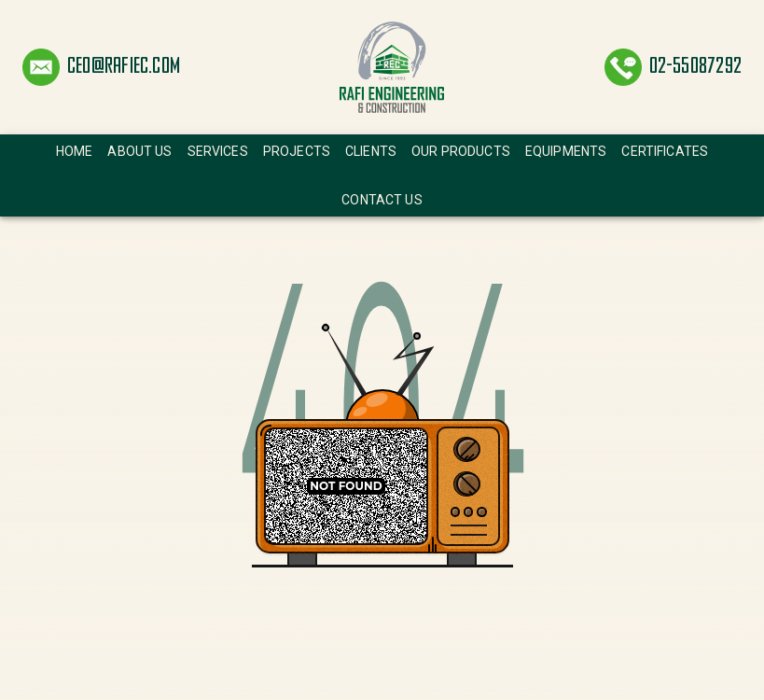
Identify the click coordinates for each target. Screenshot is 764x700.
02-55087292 (695, 67)
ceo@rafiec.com (124, 67)
